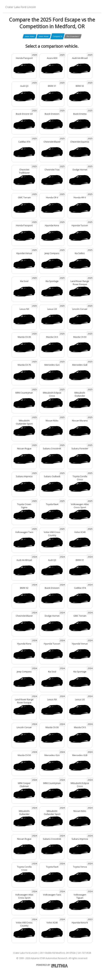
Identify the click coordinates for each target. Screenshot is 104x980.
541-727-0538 (84, 953)
